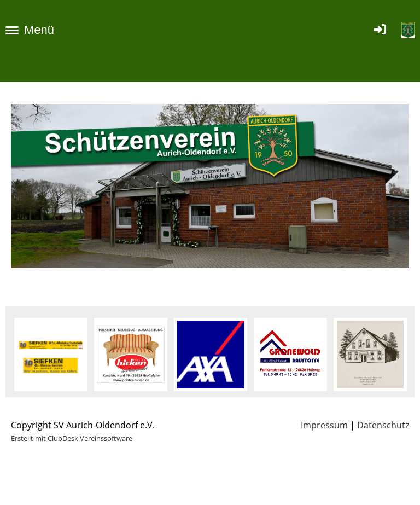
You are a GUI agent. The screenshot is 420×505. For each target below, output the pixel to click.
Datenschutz (383, 425)
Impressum (324, 425)
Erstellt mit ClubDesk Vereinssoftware (72, 438)
